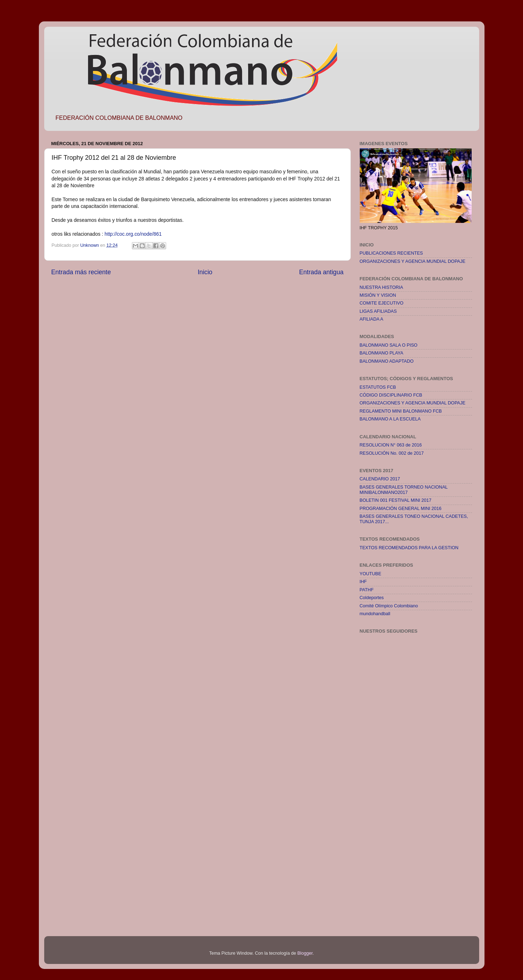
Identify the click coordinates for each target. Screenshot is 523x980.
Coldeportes (372, 598)
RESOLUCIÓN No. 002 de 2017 (392, 453)
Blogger (305, 953)
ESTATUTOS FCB (378, 387)
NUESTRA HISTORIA (381, 287)
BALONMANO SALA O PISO (389, 345)
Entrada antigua (321, 272)
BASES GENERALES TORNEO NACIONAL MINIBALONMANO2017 (404, 490)
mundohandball (375, 614)
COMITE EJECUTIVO (382, 303)
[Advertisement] (388, 809)
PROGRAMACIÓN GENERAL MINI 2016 (401, 509)
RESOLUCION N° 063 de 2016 (391, 445)
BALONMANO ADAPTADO (387, 361)
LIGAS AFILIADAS (378, 311)
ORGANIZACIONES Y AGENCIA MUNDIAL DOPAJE (413, 261)
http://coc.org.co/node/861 (133, 234)
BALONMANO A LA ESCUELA (390, 419)
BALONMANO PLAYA (382, 353)
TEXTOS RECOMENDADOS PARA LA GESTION (409, 548)
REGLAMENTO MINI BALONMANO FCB (401, 411)
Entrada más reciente (81, 272)
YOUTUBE (371, 574)
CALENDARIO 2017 (380, 479)
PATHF (367, 590)
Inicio (205, 272)
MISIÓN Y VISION (378, 295)
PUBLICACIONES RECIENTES (391, 253)
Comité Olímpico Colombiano (389, 606)
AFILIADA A (372, 319)
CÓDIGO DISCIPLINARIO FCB (391, 395)
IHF (363, 582)
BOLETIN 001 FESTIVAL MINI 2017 (396, 500)
